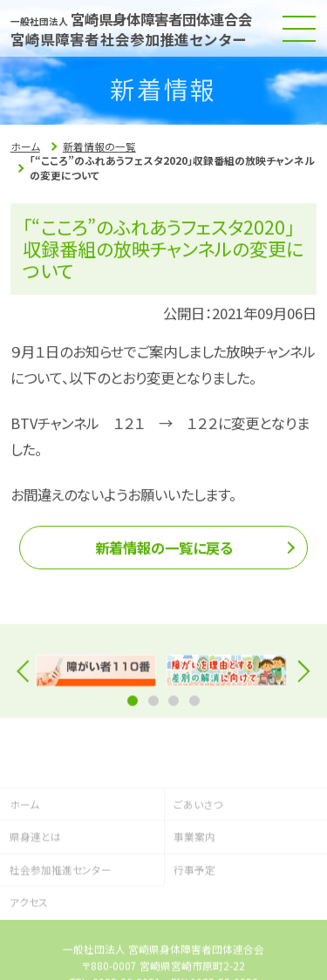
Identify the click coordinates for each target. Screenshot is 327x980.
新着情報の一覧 (99, 146)
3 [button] (174, 706)
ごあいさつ (198, 842)
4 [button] (194, 706)
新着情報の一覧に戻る (164, 552)
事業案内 (194, 875)
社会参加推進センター (61, 907)
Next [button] (299, 676)
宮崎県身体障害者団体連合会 (134, 19)
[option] (96, 677)
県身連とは (35, 875)
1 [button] (133, 706)
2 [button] (153, 706)
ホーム (25, 146)
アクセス (29, 940)
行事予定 (194, 907)
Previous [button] (28, 676)
